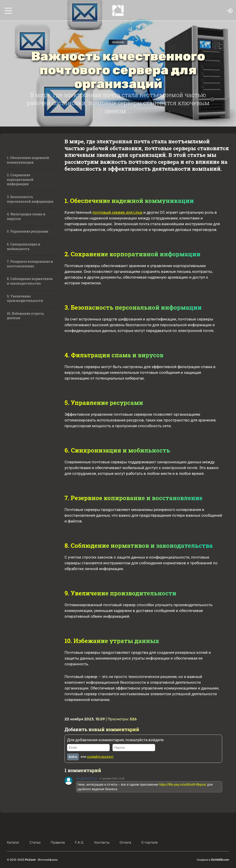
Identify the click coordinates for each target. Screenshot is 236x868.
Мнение (118, 42)
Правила (58, 842)
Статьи (35, 842)
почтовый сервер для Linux (117, 212)
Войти (73, 757)
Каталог (13, 842)
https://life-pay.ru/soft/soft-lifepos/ (183, 784)
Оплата (125, 842)
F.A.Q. (80, 842)
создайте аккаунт (100, 757)
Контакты (102, 842)
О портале (149, 842)
